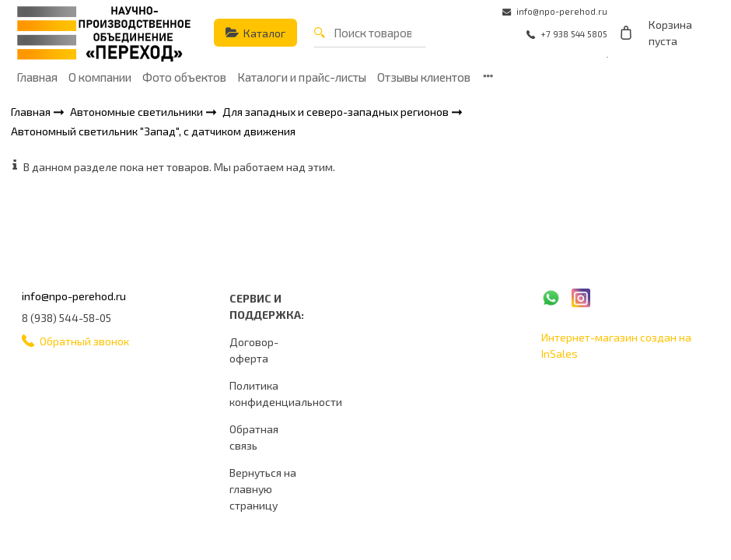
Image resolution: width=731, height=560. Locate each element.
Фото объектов (184, 77)
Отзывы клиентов (424, 77)
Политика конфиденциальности (286, 394)
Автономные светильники (138, 112)
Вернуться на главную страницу (263, 489)
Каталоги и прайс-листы (302, 77)
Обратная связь (254, 437)
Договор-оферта (254, 350)
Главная (37, 77)
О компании (100, 77)
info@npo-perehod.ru (74, 296)
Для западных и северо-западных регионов (337, 112)
